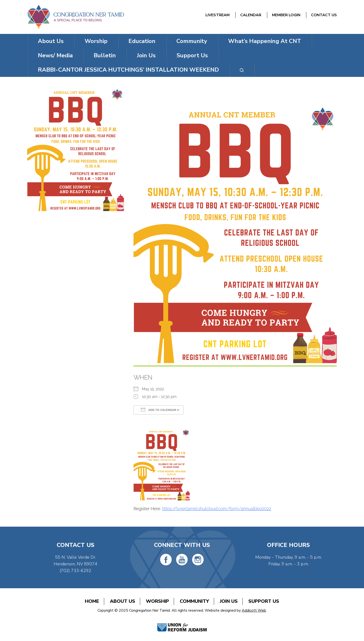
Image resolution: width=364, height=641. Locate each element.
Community (192, 41)
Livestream (218, 15)
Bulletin (105, 55)
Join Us (146, 55)
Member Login (286, 15)
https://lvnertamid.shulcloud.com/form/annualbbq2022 (217, 509)
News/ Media (55, 55)
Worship (96, 41)
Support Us (192, 55)
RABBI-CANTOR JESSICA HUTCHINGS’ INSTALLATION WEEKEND (128, 70)
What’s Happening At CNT (265, 41)
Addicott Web (254, 610)
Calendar (251, 15)
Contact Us (324, 15)
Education (142, 41)
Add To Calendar (159, 410)
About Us (51, 41)
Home (92, 601)
